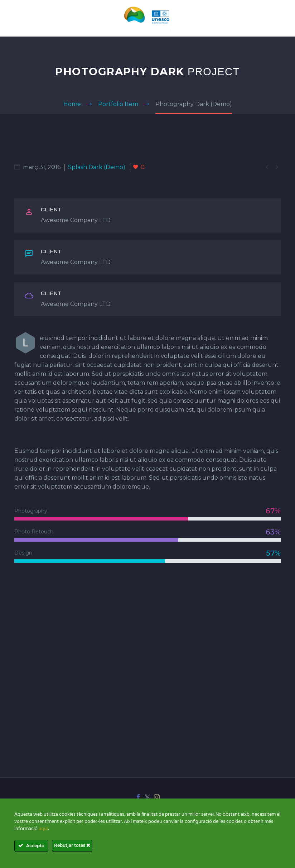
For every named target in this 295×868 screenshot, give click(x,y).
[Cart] (14, 18)
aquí (43, 829)
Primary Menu (281, 19)
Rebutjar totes (72, 845)
